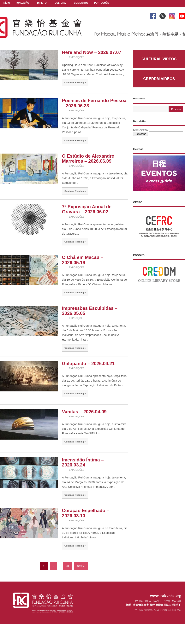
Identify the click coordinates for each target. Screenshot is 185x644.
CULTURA (60, 3)
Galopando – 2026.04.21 (88, 363)
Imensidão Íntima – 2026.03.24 (83, 462)
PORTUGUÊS (102, 3)
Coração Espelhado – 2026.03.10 (86, 513)
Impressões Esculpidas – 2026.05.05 (90, 311)
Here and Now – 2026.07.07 (92, 52)
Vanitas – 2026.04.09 (84, 412)
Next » (81, 566)
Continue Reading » (75, 82)
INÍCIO (6, 3)
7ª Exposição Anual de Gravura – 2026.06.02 (87, 209)
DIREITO (42, 3)
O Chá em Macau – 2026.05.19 (83, 260)
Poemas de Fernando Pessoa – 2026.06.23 (94, 103)
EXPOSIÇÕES (77, 57)
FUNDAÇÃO (23, 3)
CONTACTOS (81, 3)
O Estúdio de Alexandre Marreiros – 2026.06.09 (88, 158)
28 (67, 566)
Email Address (141, 130)
